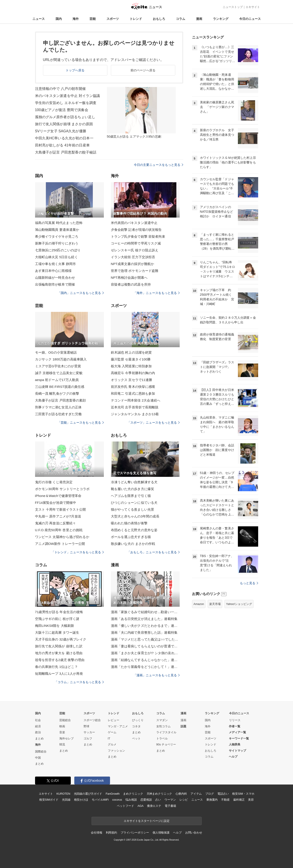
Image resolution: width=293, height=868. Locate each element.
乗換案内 (212, 800)
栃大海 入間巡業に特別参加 (131, 366)
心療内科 (181, 794)
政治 (38, 732)
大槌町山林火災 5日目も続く (56, 257)
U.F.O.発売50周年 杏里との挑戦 (59, 530)
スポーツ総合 (92, 720)
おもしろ (159, 19)
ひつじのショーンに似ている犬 (134, 503)
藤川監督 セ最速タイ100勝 (131, 359)
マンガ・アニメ (118, 726)
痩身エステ (154, 806)
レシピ (184, 800)
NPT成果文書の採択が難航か (133, 264)
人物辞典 (235, 744)
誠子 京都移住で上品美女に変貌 (59, 373)
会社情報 (96, 833)
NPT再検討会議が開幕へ (129, 278)
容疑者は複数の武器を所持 (131, 284)
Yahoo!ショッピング (239, 604)
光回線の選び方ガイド (88, 794)
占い (158, 800)
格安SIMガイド (49, 800)
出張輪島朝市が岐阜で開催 (55, 284)
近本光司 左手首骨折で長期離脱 (135, 407)
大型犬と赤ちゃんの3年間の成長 (135, 516)
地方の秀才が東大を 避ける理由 (59, 653)
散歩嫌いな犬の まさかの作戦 (133, 544)
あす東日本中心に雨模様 (53, 271)
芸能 (93, 19)
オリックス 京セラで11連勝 (132, 380)
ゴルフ (88, 738)
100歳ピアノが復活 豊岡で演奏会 (62, 110)
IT (109, 738)
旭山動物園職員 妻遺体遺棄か (57, 230)
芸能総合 (65, 720)
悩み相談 (131, 800)
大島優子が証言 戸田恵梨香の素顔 (61, 400)
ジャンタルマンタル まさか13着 (135, 414)
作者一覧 (235, 726)
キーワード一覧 (239, 738)
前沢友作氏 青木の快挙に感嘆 (133, 387)
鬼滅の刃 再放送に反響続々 (56, 523)
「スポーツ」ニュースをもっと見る (153, 423)
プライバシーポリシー (135, 833)
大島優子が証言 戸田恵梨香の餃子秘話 (66, 152)
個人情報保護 (161, 833)
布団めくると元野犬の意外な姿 (134, 530)
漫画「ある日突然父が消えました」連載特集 (144, 619)
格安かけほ (81, 800)
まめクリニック (133, 794)
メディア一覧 (237, 732)
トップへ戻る (75, 70)
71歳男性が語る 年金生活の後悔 (59, 612)
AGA (141, 806)
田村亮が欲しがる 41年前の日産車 (62, 145)
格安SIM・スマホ (243, 794)
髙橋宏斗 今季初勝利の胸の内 (133, 373)
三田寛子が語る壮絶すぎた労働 (58, 414)
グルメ (112, 744)
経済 (38, 726)
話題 (183, 726)
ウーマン (170, 800)
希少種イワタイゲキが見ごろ (57, 236)
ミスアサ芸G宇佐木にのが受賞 (58, 366)
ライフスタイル (166, 732)
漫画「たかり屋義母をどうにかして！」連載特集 (145, 667)
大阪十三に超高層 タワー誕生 (57, 632)
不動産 (225, 800)
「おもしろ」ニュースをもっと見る (153, 552)
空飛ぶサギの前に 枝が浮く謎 (57, 619)
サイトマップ (237, 751)
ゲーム (112, 732)
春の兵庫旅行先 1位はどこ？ (56, 667)
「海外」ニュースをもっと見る (157, 293)
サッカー (89, 732)
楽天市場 (215, 604)
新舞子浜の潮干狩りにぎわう (57, 243)
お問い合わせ (194, 833)
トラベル (162, 738)
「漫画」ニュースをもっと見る (157, 675)
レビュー (114, 720)
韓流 (62, 744)
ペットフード (125, 806)
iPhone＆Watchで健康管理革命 (58, 496)
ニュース (39, 19)
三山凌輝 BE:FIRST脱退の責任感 (60, 387)
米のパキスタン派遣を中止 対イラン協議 (68, 96)
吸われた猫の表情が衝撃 (129, 523)
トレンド (136, 19)
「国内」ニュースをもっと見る (81, 293)
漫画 (199, 19)
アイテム (196, 794)
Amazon (199, 604)
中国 (38, 758)
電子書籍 (170, 806)
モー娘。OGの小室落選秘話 (56, 352)
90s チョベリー (166, 744)
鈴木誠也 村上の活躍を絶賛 (131, 352)
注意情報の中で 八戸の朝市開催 (60, 89)
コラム (181, 19)
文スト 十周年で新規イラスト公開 (61, 509)
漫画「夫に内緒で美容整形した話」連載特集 (144, 632)
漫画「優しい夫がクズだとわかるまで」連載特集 (145, 626)
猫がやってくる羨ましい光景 (133, 509)
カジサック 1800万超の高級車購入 (61, 359)
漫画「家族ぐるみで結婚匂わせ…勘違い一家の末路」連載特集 (145, 612)
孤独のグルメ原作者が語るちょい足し (65, 117)
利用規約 (111, 833)
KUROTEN (63, 794)
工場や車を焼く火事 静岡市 (56, 264)
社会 (38, 720)
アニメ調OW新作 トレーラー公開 (60, 544)
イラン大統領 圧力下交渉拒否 (133, 257)
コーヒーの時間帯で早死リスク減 (136, 243)
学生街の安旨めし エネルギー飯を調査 (66, 103)
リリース (235, 720)
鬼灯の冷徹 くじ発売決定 (54, 482)
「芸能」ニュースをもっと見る (81, 423)
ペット (136, 738)
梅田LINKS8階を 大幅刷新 (55, 626)
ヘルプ (233, 757)
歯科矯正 (239, 800)
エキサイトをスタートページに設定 (147, 821)
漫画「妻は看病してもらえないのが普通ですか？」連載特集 (145, 646)
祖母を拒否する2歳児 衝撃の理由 (60, 660)
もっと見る (249, 583)
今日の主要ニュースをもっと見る (159, 165)
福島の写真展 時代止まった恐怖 (59, 223)
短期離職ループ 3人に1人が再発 (59, 674)
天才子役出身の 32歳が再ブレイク (61, 639)
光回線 (66, 800)
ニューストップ (233, 7)
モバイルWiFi (100, 800)
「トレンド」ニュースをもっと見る (78, 552)
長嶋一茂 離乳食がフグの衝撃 (57, 393)
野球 (86, 726)
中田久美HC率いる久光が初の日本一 (64, 138)
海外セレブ (66, 738)
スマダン (162, 720)
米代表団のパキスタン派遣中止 (134, 223)
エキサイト (253, 7)
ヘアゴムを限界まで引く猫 (131, 496)
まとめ (39, 738)
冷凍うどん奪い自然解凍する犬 (134, 482)
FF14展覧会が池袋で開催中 (56, 503)
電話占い (223, 794)
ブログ (210, 794)
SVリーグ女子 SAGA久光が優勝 (61, 131)
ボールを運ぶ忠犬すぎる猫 (131, 537)
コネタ (136, 726)
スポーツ (113, 19)
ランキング (221, 19)
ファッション (116, 751)
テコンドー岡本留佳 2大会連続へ (136, 400)
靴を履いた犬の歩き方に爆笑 (133, 489)
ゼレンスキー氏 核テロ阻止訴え (135, 250)
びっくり (138, 720)
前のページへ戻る (143, 70)
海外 (76, 19)
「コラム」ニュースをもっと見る (79, 682)
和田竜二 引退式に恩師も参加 (133, 393)
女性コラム (163, 726)
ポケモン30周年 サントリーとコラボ (62, 489)
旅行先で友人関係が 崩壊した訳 (59, 646)
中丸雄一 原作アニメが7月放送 (58, 516)
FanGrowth (113, 794)
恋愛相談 (146, 800)
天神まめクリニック (159, 794)
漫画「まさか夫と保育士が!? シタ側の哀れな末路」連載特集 (145, 653)
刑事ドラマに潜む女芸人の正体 (58, 407)
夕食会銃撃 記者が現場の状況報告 (136, 230)
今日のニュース (250, 19)
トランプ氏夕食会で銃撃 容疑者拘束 (138, 236)
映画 (62, 726)
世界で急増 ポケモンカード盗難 (135, 271)
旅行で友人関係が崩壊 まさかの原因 (64, 124)
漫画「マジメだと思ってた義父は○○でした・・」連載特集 (145, 639)
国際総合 (41, 751)
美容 (251, 800)
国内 (59, 19)
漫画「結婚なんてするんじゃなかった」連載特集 (145, 660)
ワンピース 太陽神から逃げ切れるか (62, 537)
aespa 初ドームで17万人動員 (57, 380)
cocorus (117, 800)
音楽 (62, 732)
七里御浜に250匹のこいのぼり (58, 250)
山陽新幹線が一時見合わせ (55, 278)
